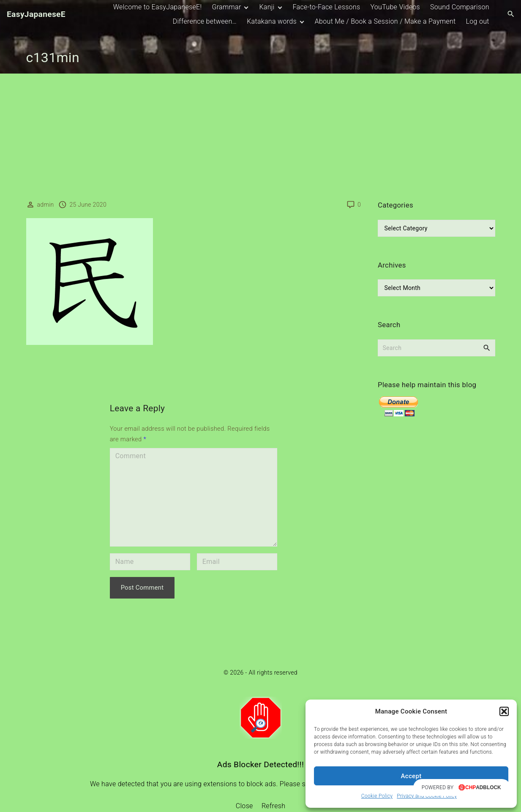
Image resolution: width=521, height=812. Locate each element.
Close (244, 806)
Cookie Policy (377, 796)
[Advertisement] (261, 137)
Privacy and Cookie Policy (427, 796)
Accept (411, 776)
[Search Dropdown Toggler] (511, 14)
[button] (504, 711)
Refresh (273, 806)
